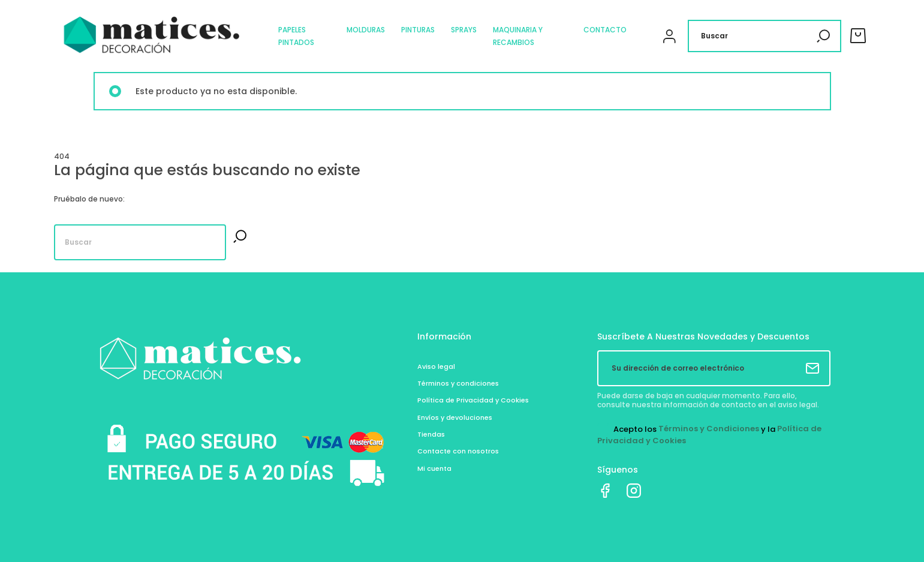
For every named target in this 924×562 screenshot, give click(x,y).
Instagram (634, 491)
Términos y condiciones (458, 383)
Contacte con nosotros (458, 451)
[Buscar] (765, 36)
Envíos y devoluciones (455, 417)
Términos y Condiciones (709, 429)
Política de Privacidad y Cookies (473, 400)
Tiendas (431, 434)
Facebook (605, 491)
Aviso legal (436, 366)
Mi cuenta (434, 468)
